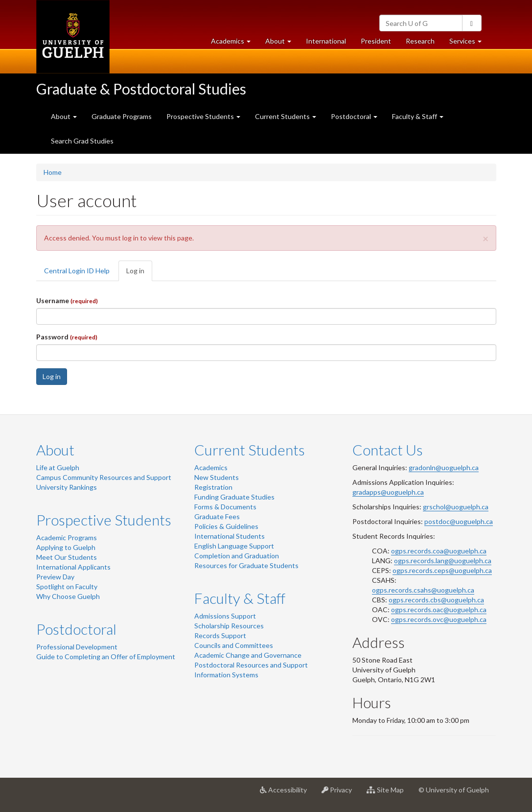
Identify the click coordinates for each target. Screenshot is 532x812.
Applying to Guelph (66, 547)
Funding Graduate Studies (234, 497)
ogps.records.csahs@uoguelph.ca (423, 590)
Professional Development (77, 647)
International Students (230, 536)
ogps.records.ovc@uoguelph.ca (439, 619)
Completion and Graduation (237, 556)
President (376, 41)
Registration (213, 487)
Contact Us (388, 450)
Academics (211, 467)
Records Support (220, 635)
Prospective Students (104, 520)
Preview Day (55, 577)
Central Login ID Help (77, 271)
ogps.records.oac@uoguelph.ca (439, 609)
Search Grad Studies (82, 141)
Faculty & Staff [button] (418, 116)
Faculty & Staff (240, 598)
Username (67, 300)
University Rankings (67, 487)
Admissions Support (225, 616)
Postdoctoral (76, 629)
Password (67, 337)
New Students (217, 477)
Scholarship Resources (229, 626)
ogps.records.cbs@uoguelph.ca (436, 600)
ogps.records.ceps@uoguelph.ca (442, 570)
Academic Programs (67, 537)
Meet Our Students (67, 557)
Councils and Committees (234, 645)
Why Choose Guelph (68, 596)
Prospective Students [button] (203, 116)
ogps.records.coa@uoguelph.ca (439, 551)
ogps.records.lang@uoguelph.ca (443, 561)
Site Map (389, 793)
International (326, 41)
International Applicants (73, 567)
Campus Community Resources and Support (104, 477)
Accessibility (287, 793)
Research (424, 43)
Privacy (340, 793)
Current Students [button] (286, 116)
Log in (139, 274)
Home (53, 172)
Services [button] (469, 43)
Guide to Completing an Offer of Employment (106, 657)
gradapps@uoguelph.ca (388, 492)
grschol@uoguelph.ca (456, 507)
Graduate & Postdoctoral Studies (141, 89)
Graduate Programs (122, 116)
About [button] (282, 43)
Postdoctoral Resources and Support (251, 665)
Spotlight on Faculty (67, 586)
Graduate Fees (217, 516)
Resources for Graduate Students (246, 565)
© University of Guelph (454, 790)
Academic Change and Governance (248, 655)
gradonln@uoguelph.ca (444, 467)
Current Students (250, 450)
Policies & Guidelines (226, 526)
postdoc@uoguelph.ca (459, 521)
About (55, 450)
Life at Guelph (58, 467)
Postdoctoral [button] (354, 116)
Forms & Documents (225, 507)
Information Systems (226, 675)
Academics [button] (234, 43)
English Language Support (234, 546)
